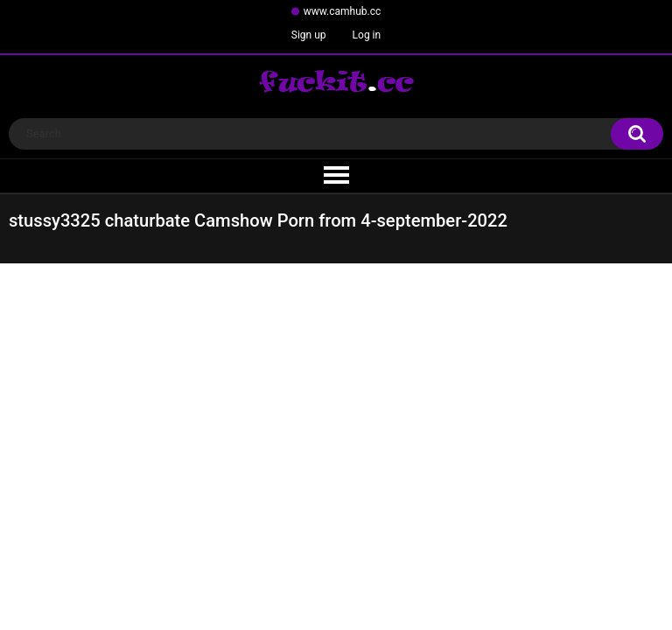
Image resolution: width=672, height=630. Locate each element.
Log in (367, 35)
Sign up (309, 35)
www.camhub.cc (343, 11)
